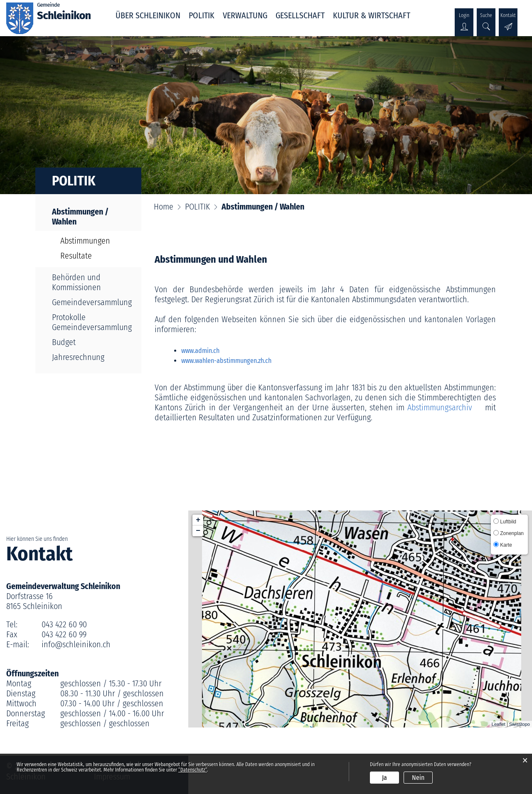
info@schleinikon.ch (76, 644)
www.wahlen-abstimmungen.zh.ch (230, 361)
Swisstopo (520, 724)
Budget (64, 342)
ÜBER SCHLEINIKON (148, 15)
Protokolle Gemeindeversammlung (92, 322)
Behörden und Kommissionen (76, 282)
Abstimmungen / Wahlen (86, 217)
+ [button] (198, 520)
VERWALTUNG (245, 15)
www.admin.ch (204, 351)
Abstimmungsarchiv (445, 407)
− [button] (198, 531)
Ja (384, 778)
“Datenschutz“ (193, 770)
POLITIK (202, 15)
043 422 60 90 (64, 624)
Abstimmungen (85, 241)
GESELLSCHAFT (300, 15)
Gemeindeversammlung (92, 302)
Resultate (76, 256)
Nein (418, 778)
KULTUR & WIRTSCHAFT (372, 15)
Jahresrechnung (78, 357)
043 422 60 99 (64, 634)
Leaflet (499, 724)
